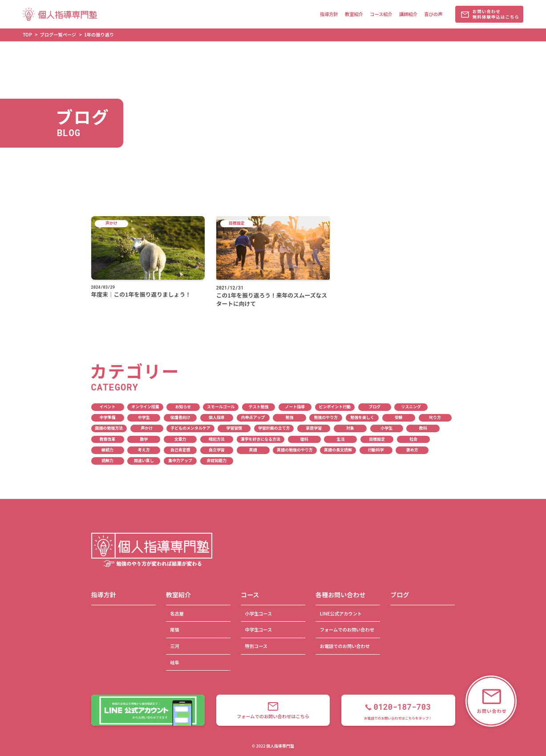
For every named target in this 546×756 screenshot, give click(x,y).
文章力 (180, 439)
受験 (399, 417)
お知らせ (183, 407)
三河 (174, 646)
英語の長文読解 (338, 450)
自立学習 (217, 450)
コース (250, 595)
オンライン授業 (145, 407)
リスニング (411, 407)
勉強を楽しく (362, 417)
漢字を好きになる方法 (261, 439)
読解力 (107, 460)
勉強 (290, 417)
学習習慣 (234, 428)
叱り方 (435, 417)
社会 (413, 439)
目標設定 (377, 439)
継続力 (107, 450)
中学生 (144, 417)
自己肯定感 (180, 450)
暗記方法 (217, 439)
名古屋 (177, 613)
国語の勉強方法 (109, 428)
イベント (108, 407)
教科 (423, 428)
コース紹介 (381, 14)
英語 (253, 450)
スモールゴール (221, 407)
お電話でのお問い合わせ (345, 646)
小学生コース (258, 613)
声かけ (147, 428)
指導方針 (329, 14)
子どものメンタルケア (190, 428)
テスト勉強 (259, 407)
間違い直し (144, 460)
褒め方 (412, 450)
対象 (350, 428)
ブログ (374, 407)
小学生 (386, 428)
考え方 (144, 450)
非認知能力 (217, 460)
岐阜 (174, 662)
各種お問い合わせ (340, 595)
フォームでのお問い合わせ (347, 629)
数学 (144, 439)
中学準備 (108, 417)
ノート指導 (295, 407)
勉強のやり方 (326, 417)
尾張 (174, 629)
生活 (340, 439)
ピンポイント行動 (335, 407)
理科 (304, 439)
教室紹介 (354, 14)
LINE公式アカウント (341, 613)
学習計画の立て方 (274, 428)
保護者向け (180, 417)
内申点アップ (253, 417)
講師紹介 (408, 14)
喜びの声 (433, 14)
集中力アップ (180, 460)
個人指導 (217, 417)
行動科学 (376, 450)
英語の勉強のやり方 (295, 450)
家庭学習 (314, 428)
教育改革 (108, 439)
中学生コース (258, 629)
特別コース (256, 646)
